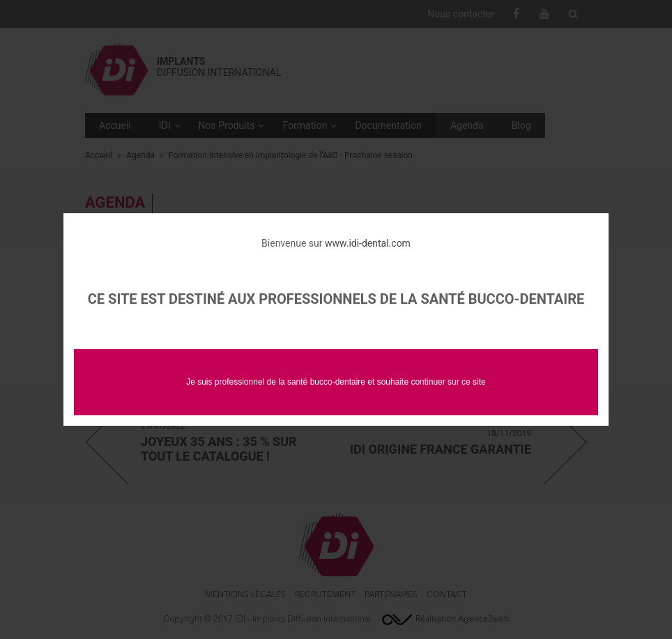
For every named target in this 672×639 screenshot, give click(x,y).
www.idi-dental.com (368, 243)
